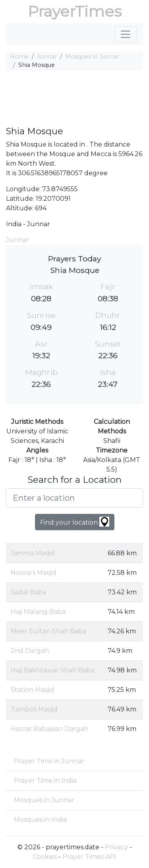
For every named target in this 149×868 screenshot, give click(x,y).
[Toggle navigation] (126, 34)
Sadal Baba (28, 592)
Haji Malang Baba (38, 612)
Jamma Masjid (33, 553)
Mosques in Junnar (92, 57)
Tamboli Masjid (34, 709)
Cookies (45, 857)
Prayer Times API (89, 857)
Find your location (75, 522)
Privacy (116, 847)
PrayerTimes (75, 11)
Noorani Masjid (34, 573)
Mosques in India (40, 820)
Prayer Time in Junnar (49, 761)
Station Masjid (33, 690)
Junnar (47, 57)
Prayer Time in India (45, 781)
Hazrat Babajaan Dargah (49, 729)
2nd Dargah (30, 651)
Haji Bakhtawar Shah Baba (53, 670)
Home (19, 57)
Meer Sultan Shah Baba (48, 631)
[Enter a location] (74, 498)
